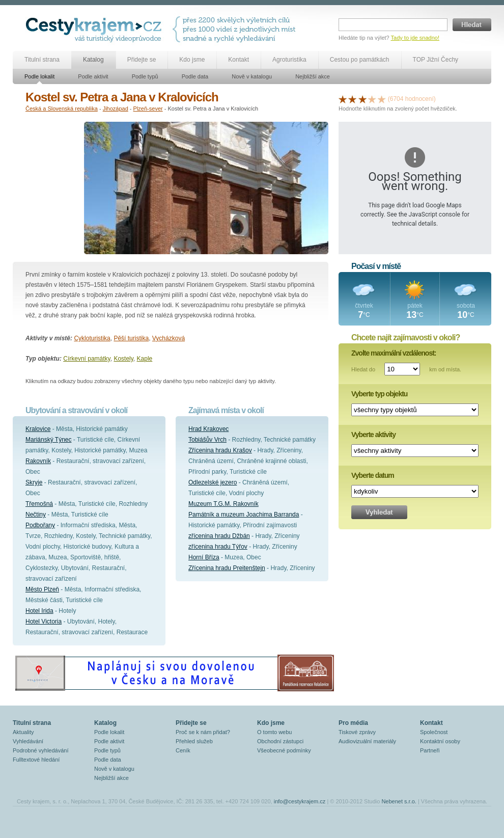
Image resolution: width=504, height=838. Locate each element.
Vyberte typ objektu (379, 394)
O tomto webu (274, 732)
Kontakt (239, 60)
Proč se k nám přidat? (203, 732)
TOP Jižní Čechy (436, 60)
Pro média (353, 723)
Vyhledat (379, 512)
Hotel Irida (39, 611)
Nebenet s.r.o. (399, 801)
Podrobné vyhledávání (40, 750)
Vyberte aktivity (373, 435)
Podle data (195, 76)
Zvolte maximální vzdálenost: (394, 353)
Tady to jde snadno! (415, 38)
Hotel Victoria (44, 621)
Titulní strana (42, 60)
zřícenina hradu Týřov (218, 547)
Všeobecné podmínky (284, 750)
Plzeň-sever (148, 109)
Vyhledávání (28, 741)
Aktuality (23, 732)
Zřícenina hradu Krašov (220, 450)
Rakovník (38, 461)
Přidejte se (142, 60)
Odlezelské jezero (213, 482)
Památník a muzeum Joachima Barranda (244, 515)
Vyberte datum (373, 475)
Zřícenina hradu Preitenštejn (227, 568)
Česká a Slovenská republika (62, 109)
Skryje (34, 482)
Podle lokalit (39, 76)
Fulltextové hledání (36, 760)
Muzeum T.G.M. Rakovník (223, 504)
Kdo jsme (192, 60)
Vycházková (169, 338)
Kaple (145, 359)
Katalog (93, 60)
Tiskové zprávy (357, 732)
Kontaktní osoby (440, 741)
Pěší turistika (131, 338)
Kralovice (38, 429)
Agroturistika (289, 60)
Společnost (434, 732)
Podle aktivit (93, 76)
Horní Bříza (204, 557)
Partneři (430, 750)
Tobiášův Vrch (207, 440)
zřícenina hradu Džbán (219, 536)
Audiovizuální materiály (367, 741)
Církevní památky (87, 359)
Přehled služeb (194, 741)
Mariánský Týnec (48, 440)
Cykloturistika (92, 338)
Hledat (472, 25)
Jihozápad (116, 109)
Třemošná (39, 504)
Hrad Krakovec (208, 429)
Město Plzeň (42, 589)
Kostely (123, 359)
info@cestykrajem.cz (300, 801)
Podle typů (145, 76)
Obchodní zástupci (280, 741)
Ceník (183, 750)
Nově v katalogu (252, 76)
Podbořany (40, 525)
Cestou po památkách (360, 60)
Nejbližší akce (313, 76)
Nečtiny (36, 515)
